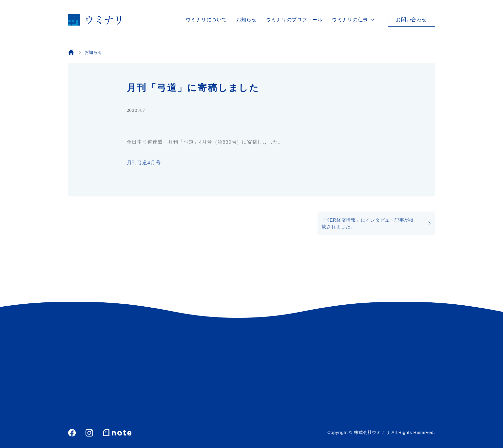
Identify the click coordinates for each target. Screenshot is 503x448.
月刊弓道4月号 (144, 163)
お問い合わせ (411, 20)
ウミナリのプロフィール (294, 20)
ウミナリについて (206, 20)
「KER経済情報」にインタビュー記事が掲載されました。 (368, 224)
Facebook (72, 433)
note (117, 433)
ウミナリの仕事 (350, 20)
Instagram (89, 433)
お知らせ (247, 20)
